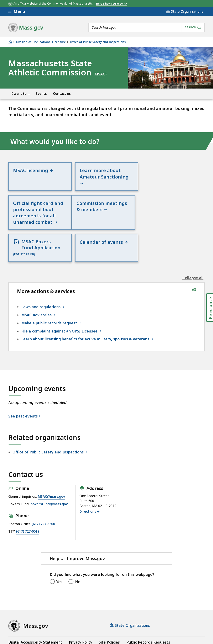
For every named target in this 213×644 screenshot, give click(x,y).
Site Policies (109, 609)
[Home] (10, 42)
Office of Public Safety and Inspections (98, 42)
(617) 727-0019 (28, 499)
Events (41, 94)
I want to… (20, 94)
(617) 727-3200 (43, 491)
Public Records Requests (148, 609)
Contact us (62, 94)
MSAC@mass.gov (51, 464)
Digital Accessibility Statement (35, 609)
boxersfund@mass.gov (49, 471)
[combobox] (146, 27)
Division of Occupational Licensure (41, 42)
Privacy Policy (80, 609)
